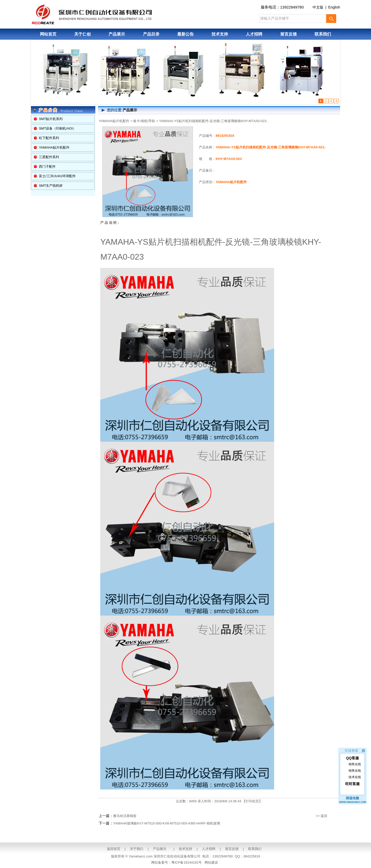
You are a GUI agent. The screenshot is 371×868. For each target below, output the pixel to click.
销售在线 (355, 758)
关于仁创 (82, 34)
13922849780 (292, 7)
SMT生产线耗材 (51, 186)
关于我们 (137, 849)
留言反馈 (289, 34)
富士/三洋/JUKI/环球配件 (57, 176)
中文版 (318, 7)
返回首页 (114, 849)
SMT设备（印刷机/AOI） (57, 128)
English (334, 7)
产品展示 (117, 34)
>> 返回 (322, 816)
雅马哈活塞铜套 (125, 816)
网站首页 (48, 34)
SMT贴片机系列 (51, 119)
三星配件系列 (49, 157)
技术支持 (220, 34)
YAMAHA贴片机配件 (54, 147)
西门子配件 (47, 167)
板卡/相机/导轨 (144, 121)
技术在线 (355, 771)
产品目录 (151, 34)
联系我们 (323, 34)
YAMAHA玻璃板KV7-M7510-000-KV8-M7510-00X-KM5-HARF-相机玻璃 (167, 823)
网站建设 (211, 862)
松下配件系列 (49, 138)
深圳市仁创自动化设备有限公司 (177, 856)
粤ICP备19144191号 (187, 862)
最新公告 (185, 34)
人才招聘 (254, 34)
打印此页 (252, 801)
